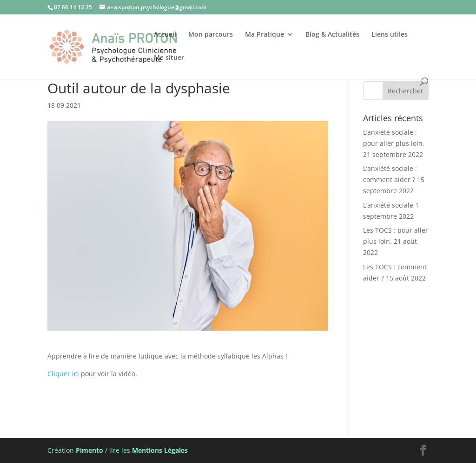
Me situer (169, 58)
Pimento (89, 450)
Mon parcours (211, 35)
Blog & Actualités (332, 35)
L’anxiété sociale (388, 205)
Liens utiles (390, 35)
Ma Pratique (264, 35)
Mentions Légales (160, 450)
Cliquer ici (63, 374)
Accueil (165, 35)
